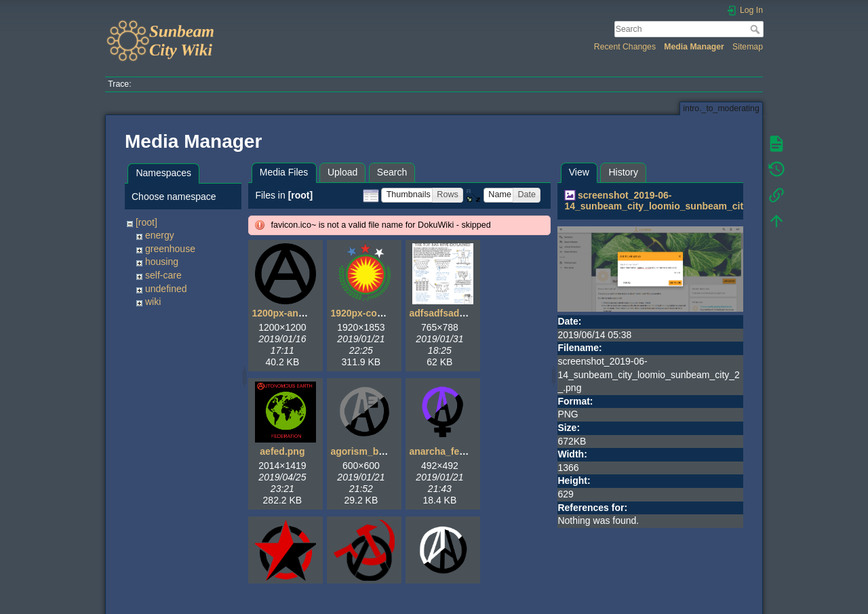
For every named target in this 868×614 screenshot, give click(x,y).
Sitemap (748, 47)
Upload (342, 172)
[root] (146, 222)
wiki (153, 302)
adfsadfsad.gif (441, 313)
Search (756, 29)
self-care (163, 275)
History (623, 172)
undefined (166, 289)
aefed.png (282, 451)
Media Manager (694, 47)
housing (162, 262)
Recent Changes (625, 47)
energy (160, 235)
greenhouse (170, 249)
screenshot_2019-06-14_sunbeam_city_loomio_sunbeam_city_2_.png (674, 201)
